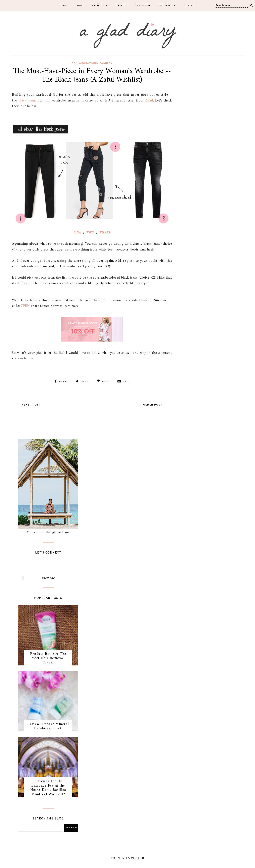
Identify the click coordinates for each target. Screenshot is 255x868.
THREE (105, 233)
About (79, 6)
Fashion (143, 6)
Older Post (153, 405)
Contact (190, 6)
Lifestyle (167, 6)
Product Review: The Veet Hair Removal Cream (48, 658)
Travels (122, 6)
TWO (90, 233)
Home (63, 6)
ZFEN (25, 306)
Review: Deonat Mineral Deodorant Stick (48, 726)
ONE (77, 233)
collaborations (85, 63)
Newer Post (31, 405)
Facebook (48, 578)
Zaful (149, 101)
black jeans (27, 101)
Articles (100, 6)
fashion (106, 63)
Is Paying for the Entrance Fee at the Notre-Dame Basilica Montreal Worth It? (48, 788)
